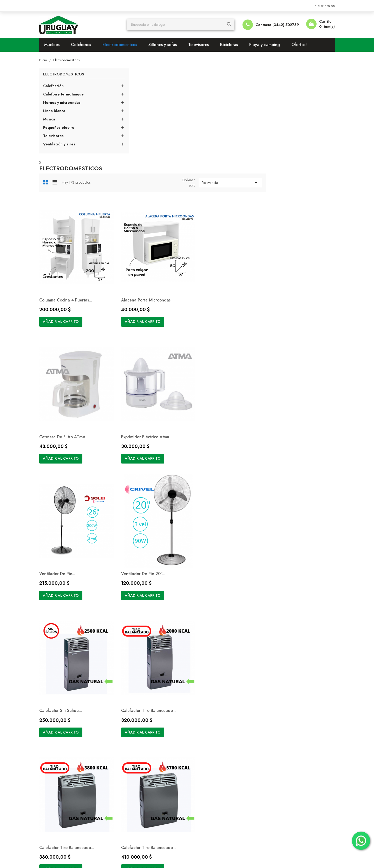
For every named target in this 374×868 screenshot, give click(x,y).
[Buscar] (182, 25)
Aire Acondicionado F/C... (290, 580)
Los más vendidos (133, 717)
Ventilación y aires (63, 144)
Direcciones (276, 733)
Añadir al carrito (139, 220)
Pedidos (273, 717)
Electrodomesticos (124, 45)
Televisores (202, 45)
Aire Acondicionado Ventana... (220, 580)
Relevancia (298, 91)
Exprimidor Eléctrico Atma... (143, 325)
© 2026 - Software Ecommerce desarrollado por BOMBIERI (93, 858)
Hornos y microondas (65, 103)
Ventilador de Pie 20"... (287, 325)
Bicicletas (233, 45)
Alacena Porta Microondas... (218, 198)
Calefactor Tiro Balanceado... (219, 452)
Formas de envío (206, 725)
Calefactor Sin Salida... (139, 452)
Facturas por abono (282, 725)
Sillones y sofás (166, 45)
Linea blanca (58, 111)
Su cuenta (276, 695)
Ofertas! (303, 45)
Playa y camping (268, 45)
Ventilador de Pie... (209, 325)
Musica (53, 119)
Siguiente (301, 627)
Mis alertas (275, 740)
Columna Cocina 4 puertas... (144, 198)
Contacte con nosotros (211, 733)
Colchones (85, 45)
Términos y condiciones (212, 709)
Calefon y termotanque (67, 94)
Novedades (127, 709)
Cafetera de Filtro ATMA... (290, 198)
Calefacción (57, 86)
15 (293, 626)
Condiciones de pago (211, 717)
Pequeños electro (62, 128)
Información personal (284, 709)
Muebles (56, 45)
